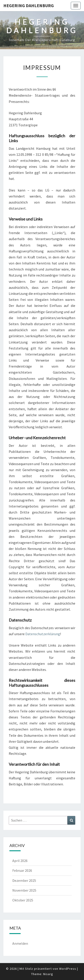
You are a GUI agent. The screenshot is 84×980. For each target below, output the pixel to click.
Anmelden (20, 943)
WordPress (68, 969)
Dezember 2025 (24, 880)
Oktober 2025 (23, 900)
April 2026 (20, 861)
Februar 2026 (22, 870)
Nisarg (48, 974)
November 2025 (24, 890)
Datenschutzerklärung (43, 634)
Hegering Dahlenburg (29, 5)
